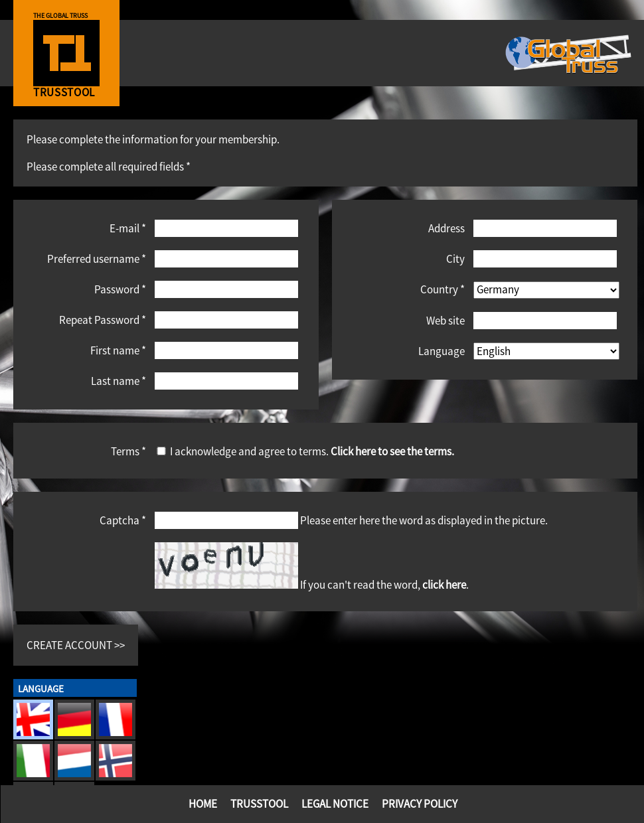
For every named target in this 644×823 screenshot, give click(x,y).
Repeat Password (103, 320)
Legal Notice (335, 804)
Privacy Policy (420, 804)
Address (446, 228)
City (455, 259)
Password (120, 289)
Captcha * (123, 520)
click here (444, 585)
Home (203, 804)
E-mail (128, 228)
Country (443, 289)
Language (442, 351)
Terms (128, 451)
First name (118, 350)
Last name (119, 381)
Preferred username (97, 259)
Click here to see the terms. (392, 451)
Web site (445, 320)
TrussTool (259, 804)
